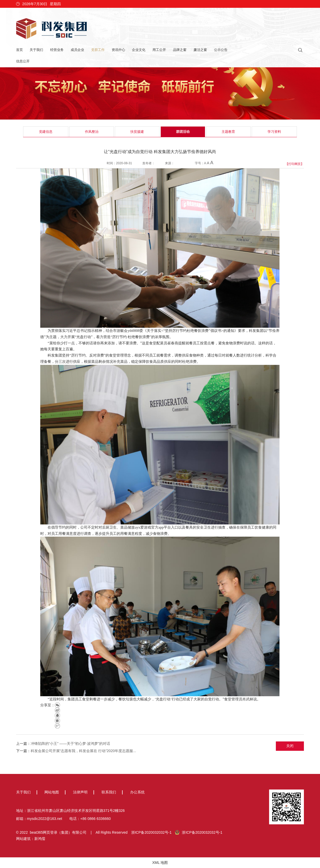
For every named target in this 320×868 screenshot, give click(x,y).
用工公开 (159, 50)
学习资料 (274, 132)
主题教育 (228, 132)
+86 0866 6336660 (95, 819)
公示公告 (221, 50)
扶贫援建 (137, 132)
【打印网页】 (295, 164)
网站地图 (52, 792)
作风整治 (92, 132)
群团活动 (183, 132)
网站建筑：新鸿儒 (31, 839)
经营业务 (57, 50)
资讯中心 (118, 50)
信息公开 (23, 61)
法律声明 (80, 792)
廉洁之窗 (200, 50)
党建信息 (46, 132)
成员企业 (77, 50)
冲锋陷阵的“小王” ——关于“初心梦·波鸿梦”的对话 (70, 744)
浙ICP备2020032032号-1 (151, 832)
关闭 (290, 746)
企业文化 (139, 50)
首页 (19, 50)
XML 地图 (160, 863)
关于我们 (36, 50)
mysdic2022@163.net (45, 819)
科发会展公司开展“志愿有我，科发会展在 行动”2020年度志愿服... (83, 751)
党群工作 (98, 50)
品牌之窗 (180, 50)
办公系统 (137, 792)
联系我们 (109, 792)
